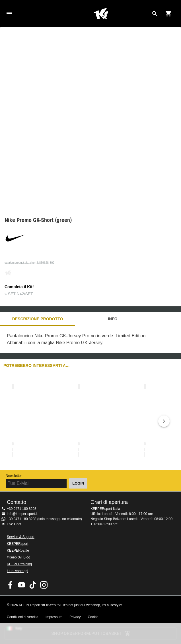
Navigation (9, 14)
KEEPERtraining (19, 564)
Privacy (75, 617)
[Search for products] (155, 14)
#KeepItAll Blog (18, 557)
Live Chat (14, 524)
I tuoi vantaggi (18, 571)
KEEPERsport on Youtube (22, 585)
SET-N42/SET (20, 294)
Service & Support (21, 537)
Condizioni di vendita (23, 617)
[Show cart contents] (168, 14)
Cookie (93, 617)
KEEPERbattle (18, 550)
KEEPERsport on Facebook (11, 585)
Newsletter (14, 476)
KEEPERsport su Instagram (44, 585)
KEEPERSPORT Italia (101, 14)
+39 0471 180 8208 (22, 509)
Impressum (54, 617)
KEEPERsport (18, 544)
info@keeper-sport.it (22, 514)
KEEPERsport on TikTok (33, 585)
